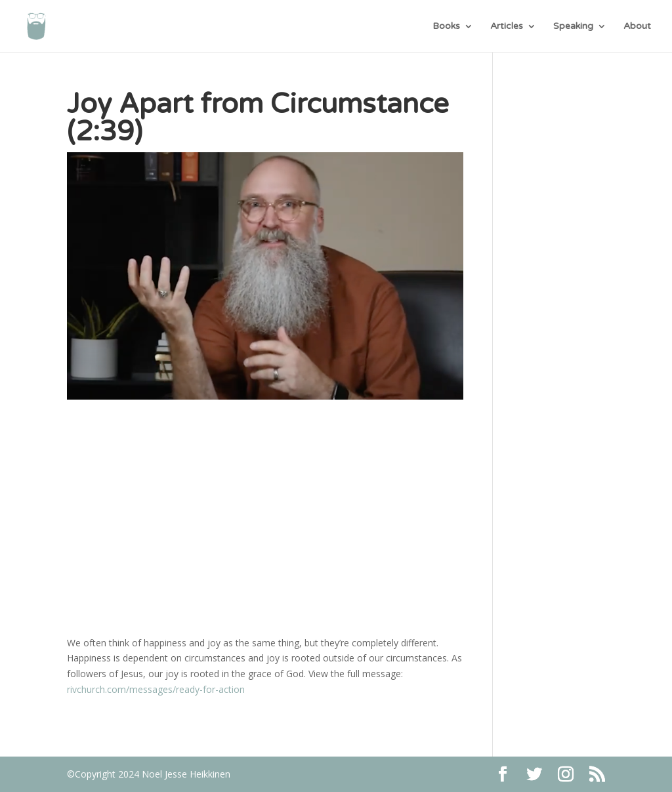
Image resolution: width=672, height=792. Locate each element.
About (637, 27)
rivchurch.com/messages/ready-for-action (156, 689)
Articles (507, 27)
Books (446, 27)
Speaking (573, 27)
